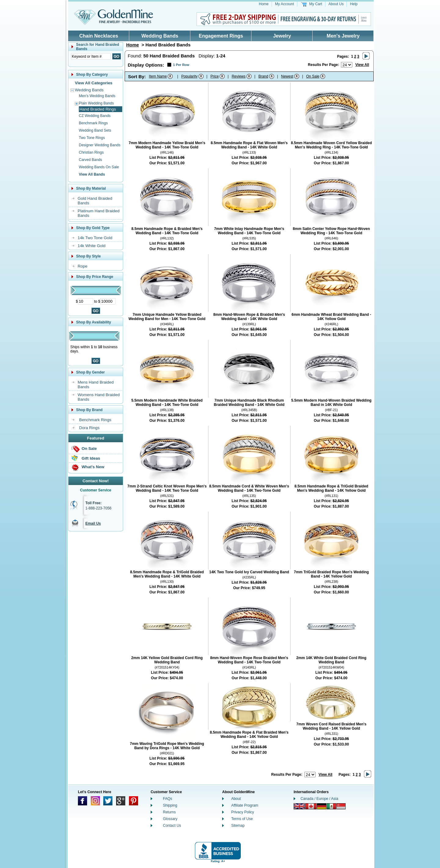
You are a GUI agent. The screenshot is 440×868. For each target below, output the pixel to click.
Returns (169, 812)
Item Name (158, 76)
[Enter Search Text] (91, 56)
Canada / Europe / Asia (319, 799)
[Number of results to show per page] (347, 65)
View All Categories (94, 83)
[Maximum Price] (108, 301)
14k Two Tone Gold (95, 238)
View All (362, 65)
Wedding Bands (160, 36)
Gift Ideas (91, 458)
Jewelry (282, 36)
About (236, 799)
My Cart (316, 4)
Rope (82, 266)
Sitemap (238, 826)
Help (354, 4)
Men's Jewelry (343, 36)
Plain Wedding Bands (96, 103)
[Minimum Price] (86, 301)
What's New (93, 467)
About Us (336, 4)
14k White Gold (92, 246)
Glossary (170, 819)
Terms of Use (242, 819)
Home (264, 4)
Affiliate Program (245, 805)
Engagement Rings (221, 36)
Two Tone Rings (92, 138)
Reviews (238, 76)
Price (215, 76)
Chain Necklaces (99, 36)
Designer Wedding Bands (100, 145)
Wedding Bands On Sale (99, 167)
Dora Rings (89, 428)
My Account (284, 4)
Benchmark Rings (93, 123)
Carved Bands (90, 160)
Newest (287, 76)
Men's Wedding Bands (97, 96)
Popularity (189, 76)
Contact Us (172, 826)
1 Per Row (181, 65)
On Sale (89, 449)
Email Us (93, 523)
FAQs (167, 799)
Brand (263, 76)
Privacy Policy (243, 812)
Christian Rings (91, 152)
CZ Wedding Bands (95, 116)
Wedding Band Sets (95, 130)
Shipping (170, 805)
